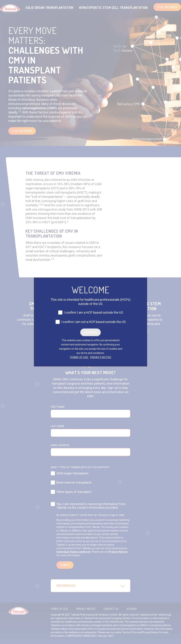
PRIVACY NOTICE (101, 357)
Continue (90, 332)
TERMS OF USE (79, 357)
